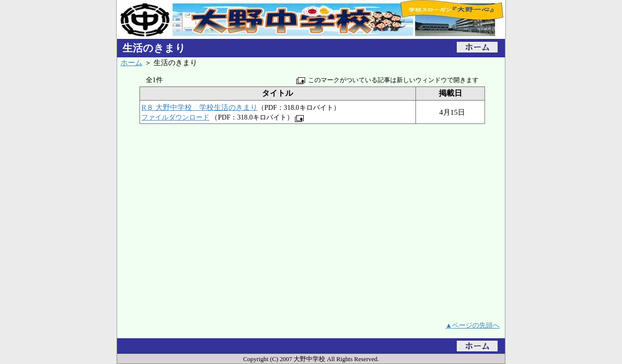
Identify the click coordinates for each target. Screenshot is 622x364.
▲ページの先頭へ (473, 325)
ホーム (131, 62)
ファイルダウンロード (175, 117)
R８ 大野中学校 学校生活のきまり (199, 107)
